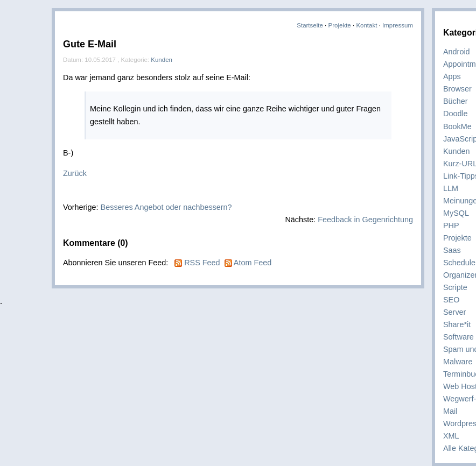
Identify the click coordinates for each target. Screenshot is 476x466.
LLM (451, 188)
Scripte (455, 287)
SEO (451, 300)
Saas (452, 250)
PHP (451, 225)
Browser (457, 89)
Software (458, 337)
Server (454, 312)
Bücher (456, 101)
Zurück (75, 173)
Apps (452, 76)
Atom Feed (253, 263)
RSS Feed (202, 263)
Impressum (398, 25)
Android (457, 52)
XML (451, 436)
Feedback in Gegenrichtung (365, 220)
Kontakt (366, 25)
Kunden (457, 151)
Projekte (340, 25)
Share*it (457, 324)
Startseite (310, 25)
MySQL (456, 213)
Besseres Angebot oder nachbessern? (166, 207)
